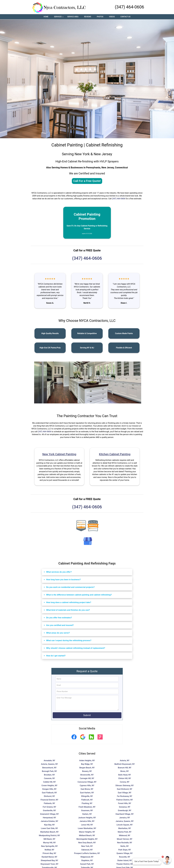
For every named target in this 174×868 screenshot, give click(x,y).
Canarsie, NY (49, 778)
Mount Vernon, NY (125, 839)
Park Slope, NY (125, 850)
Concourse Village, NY (87, 782)
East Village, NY (125, 793)
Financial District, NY (49, 800)
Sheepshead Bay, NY (49, 860)
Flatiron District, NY (125, 800)
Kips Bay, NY (49, 825)
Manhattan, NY (125, 828)
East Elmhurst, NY (125, 789)
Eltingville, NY (87, 796)
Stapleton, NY (87, 860)
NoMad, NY (49, 850)
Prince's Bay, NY (49, 853)
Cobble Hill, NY (49, 782)
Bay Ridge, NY (87, 764)
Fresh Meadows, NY (87, 807)
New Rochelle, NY (125, 843)
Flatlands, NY (49, 803)
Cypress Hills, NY (87, 785)
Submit (87, 715)
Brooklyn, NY (49, 775)
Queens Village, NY (125, 853)
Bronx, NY (125, 771)
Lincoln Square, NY (125, 825)
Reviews (88, 17)
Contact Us (125, 17)
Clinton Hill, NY (125, 778)
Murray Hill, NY (49, 843)
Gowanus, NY (125, 807)
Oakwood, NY (87, 850)
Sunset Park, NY (87, 864)
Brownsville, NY (87, 775)
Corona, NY (125, 782)
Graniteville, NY (49, 810)
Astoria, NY (125, 761)
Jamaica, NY (125, 818)
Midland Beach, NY (87, 835)
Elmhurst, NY (49, 796)
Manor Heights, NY (87, 832)
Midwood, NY (125, 835)
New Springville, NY (49, 846)
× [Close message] (159, 860)
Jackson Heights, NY (87, 818)
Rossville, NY (125, 857)
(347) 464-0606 (129, 7)
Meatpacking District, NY (49, 835)
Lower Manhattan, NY (87, 828)
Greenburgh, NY (125, 810)
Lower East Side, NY (49, 828)
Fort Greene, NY (49, 807)
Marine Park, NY (125, 832)
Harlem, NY (87, 814)
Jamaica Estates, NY (49, 821)
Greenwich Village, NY (49, 814)
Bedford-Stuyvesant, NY (125, 764)
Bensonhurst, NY (49, 768)
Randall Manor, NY (49, 857)
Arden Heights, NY (87, 761)
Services (59, 17)
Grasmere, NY (87, 810)
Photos (100, 17)
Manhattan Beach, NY (49, 832)
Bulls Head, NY (125, 775)
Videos (112, 17)
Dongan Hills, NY (49, 789)
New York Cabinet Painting (59, 454)
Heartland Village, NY (125, 814)
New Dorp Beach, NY (87, 843)
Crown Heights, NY (49, 785)
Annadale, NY (49, 761)
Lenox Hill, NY (87, 825)
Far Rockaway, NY (125, 796)
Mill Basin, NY (49, 839)
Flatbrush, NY (87, 800)
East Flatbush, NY (49, 793)
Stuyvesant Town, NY (49, 864)
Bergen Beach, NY (87, 768)
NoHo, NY (125, 846)
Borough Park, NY (49, 771)
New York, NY (87, 846)
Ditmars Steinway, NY (125, 785)
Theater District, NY (125, 864)
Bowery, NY (87, 771)
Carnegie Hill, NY (87, 778)
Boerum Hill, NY (125, 768)
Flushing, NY (87, 803)
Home (46, 17)
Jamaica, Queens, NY (125, 821)
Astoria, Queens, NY (49, 764)
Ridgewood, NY (87, 857)
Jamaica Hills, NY (87, 821)
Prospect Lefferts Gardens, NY (87, 853)
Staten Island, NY (125, 860)
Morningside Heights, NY (87, 839)
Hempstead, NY (49, 818)
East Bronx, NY (87, 789)
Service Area (73, 17)
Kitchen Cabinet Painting (115, 454)
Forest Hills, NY (125, 803)
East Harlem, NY (87, 793)
